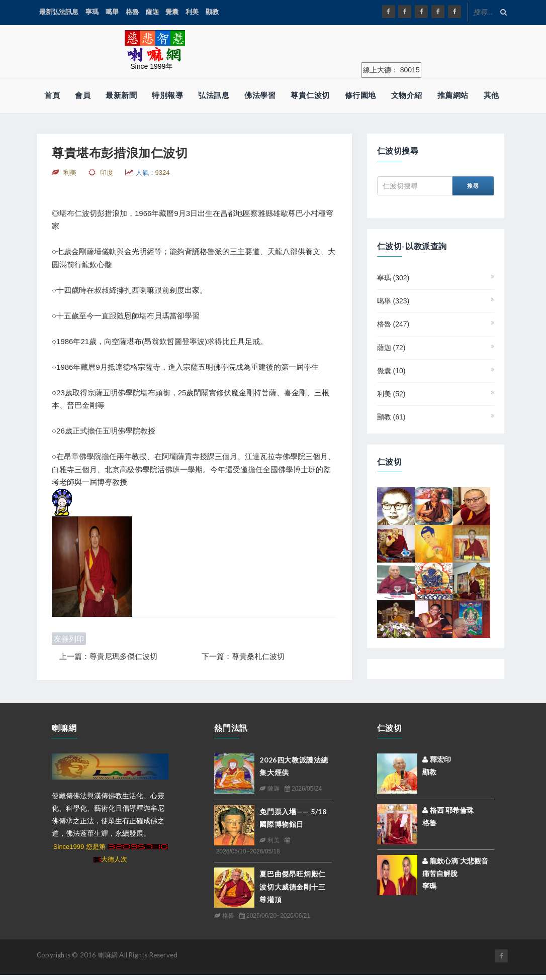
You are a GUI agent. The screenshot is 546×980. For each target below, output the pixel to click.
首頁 (52, 95)
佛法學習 (260, 95)
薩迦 (152, 12)
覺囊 (172, 12)
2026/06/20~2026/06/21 (275, 916)
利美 (192, 12)
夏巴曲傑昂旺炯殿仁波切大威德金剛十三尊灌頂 (292, 886)
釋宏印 (437, 759)
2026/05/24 (303, 789)
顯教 (212, 12)
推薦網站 (453, 95)
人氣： (153, 173)
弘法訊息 (214, 95)
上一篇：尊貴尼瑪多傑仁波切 (108, 656)
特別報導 (167, 95)
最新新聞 (121, 95)
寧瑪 (92, 12)
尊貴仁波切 (310, 95)
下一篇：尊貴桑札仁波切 (243, 656)
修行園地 (360, 95)
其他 (491, 95)
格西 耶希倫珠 (448, 810)
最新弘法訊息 (59, 12)
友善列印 (69, 639)
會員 (83, 95)
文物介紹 (407, 95)
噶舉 (112, 12)
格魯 (132, 12)
